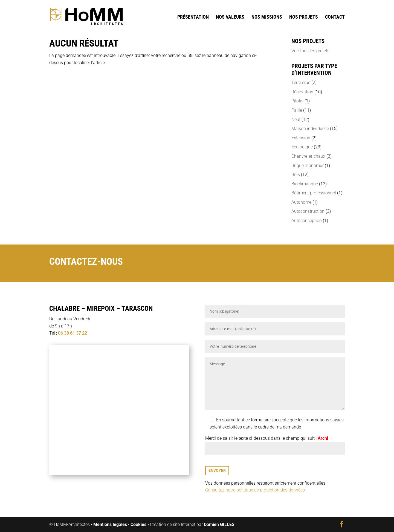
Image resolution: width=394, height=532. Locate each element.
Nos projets (304, 17)
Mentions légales (110, 524)
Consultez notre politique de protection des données (255, 490)
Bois (296, 175)
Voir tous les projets (310, 51)
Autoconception (307, 221)
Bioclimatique (305, 184)
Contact (335, 17)
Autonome (301, 202)
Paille (297, 110)
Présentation (193, 17)
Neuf (296, 120)
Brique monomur (308, 166)
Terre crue (301, 83)
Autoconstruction (308, 211)
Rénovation (302, 92)
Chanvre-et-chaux (308, 156)
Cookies (138, 524)
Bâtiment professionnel (314, 193)
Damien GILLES (219, 524)
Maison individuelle (310, 129)
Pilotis (297, 101)
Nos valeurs (230, 17)
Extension (301, 138)
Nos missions (267, 17)
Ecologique (302, 147)
